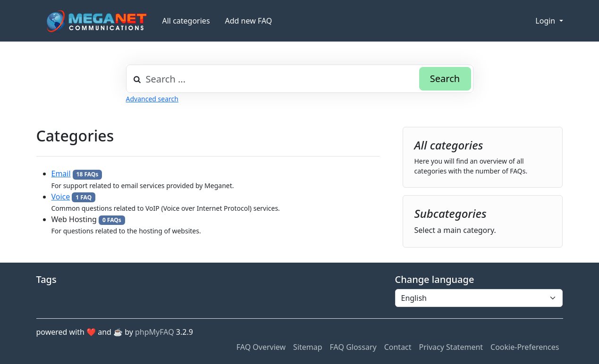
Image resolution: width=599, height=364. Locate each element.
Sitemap (308, 347)
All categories (186, 21)
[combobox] (300, 79)
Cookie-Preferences (525, 347)
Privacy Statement (451, 347)
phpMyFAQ (155, 332)
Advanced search (152, 99)
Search (445, 79)
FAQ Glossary (353, 347)
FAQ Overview (261, 347)
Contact (398, 347)
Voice (61, 197)
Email (61, 174)
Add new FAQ (249, 21)
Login (546, 21)
